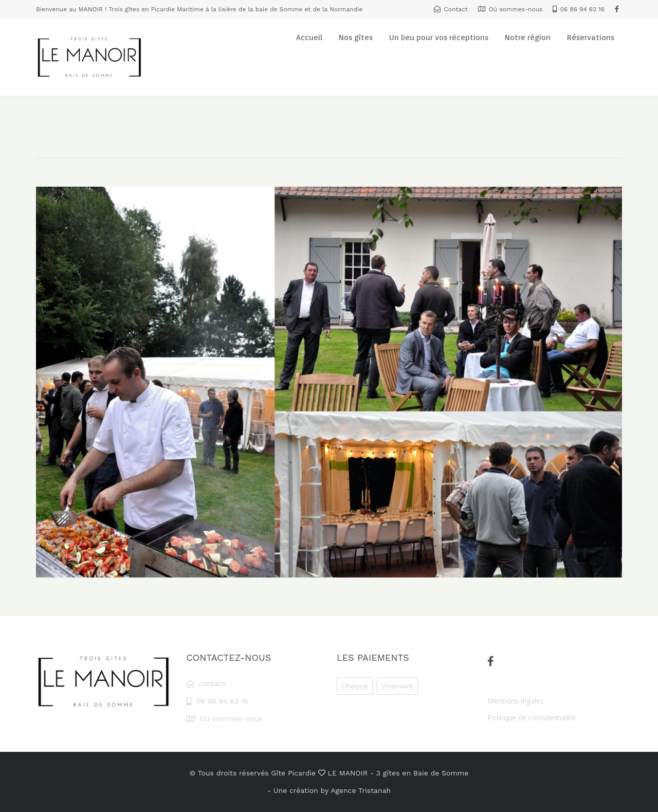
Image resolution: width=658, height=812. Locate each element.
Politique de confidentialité (531, 718)
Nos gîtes (356, 38)
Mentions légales (516, 701)
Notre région (528, 38)
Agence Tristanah (361, 790)
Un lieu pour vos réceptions (439, 38)
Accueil (309, 38)
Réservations (591, 38)
